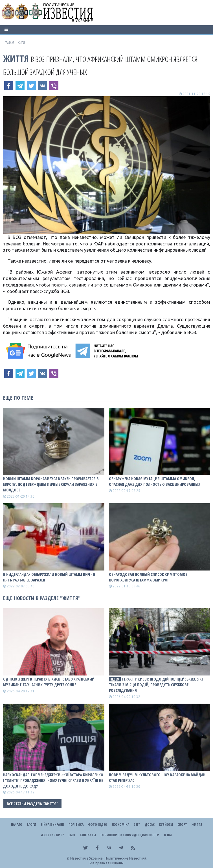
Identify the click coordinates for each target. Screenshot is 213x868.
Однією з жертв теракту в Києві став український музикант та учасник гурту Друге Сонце (49, 682)
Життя (16, 58)
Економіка (120, 825)
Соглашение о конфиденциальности (130, 835)
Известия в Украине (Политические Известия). (108, 858)
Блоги (31, 825)
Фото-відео (98, 825)
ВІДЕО (115, 679)
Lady (72, 835)
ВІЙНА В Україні (52, 825)
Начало (17, 825)
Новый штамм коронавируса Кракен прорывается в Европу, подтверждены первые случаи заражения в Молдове (51, 484)
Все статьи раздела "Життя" (32, 804)
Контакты (88, 835)
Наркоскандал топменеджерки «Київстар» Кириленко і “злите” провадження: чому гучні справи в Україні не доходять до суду (53, 780)
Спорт (182, 825)
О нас (168, 835)
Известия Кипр (52, 835)
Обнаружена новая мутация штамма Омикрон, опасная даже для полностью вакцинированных (155, 481)
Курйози (166, 825)
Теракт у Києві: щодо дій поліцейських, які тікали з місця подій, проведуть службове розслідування (156, 685)
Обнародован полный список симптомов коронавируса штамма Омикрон (148, 577)
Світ (137, 825)
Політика (76, 825)
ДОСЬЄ (150, 825)
